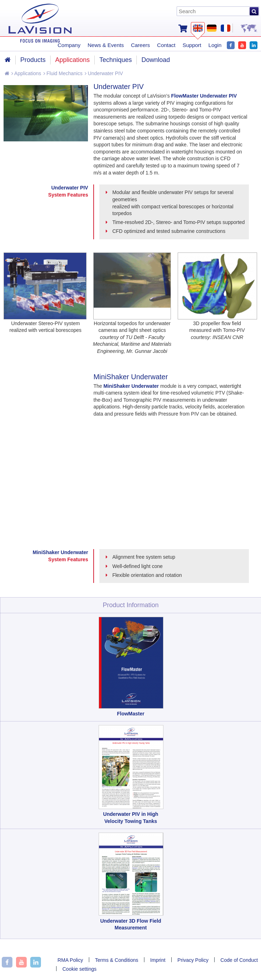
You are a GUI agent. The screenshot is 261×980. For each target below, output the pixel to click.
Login (215, 45)
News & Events (106, 45)
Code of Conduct (239, 960)
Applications (26, 73)
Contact (166, 45)
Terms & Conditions (117, 960)
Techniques (116, 60)
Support (192, 45)
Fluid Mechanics (63, 73)
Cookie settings (79, 969)
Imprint (158, 960)
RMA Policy (71, 960)
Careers (140, 45)
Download (156, 60)
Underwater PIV (104, 73)
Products (33, 60)
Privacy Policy (193, 960)
